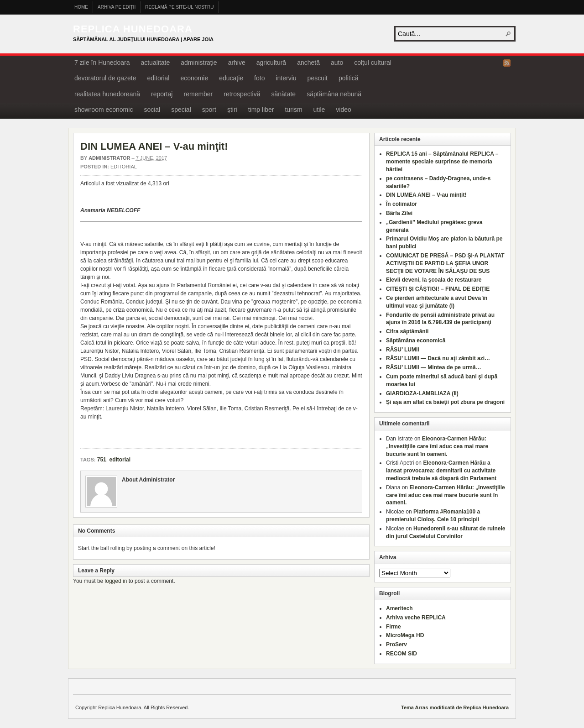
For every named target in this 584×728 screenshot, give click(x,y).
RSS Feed (507, 63)
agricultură (271, 63)
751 (102, 460)
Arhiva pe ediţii (117, 7)
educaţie (231, 78)
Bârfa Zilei (399, 213)
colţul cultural (373, 63)
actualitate (155, 63)
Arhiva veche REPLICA (416, 618)
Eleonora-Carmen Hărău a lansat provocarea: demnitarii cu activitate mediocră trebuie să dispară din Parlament (441, 471)
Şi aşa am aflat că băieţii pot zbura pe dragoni (445, 402)
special (181, 110)
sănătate (283, 94)
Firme (394, 627)
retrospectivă (242, 94)
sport (209, 110)
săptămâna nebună (334, 94)
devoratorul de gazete (105, 78)
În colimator (401, 204)
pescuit (318, 78)
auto (337, 63)
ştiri (232, 110)
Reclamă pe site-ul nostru (179, 7)
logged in (116, 581)
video (343, 110)
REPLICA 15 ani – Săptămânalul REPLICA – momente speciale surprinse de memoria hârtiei (442, 162)
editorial (158, 78)
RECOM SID (401, 654)
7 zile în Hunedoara (102, 63)
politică (349, 78)
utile (319, 110)
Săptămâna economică (416, 340)
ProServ (396, 644)
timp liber (261, 110)
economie (194, 78)
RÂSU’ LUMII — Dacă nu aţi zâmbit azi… (438, 358)
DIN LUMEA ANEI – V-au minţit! (154, 146)
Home (81, 7)
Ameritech (399, 608)
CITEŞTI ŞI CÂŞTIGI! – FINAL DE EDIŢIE (438, 289)
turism (293, 110)
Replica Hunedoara (133, 29)
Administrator (109, 158)
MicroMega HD (405, 635)
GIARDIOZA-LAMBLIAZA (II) (422, 393)
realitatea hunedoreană (107, 94)
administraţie (199, 63)
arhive (237, 63)
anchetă (308, 63)
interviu (286, 78)
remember (198, 94)
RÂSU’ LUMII (403, 350)
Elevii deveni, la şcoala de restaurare (434, 280)
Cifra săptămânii (407, 331)
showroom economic (104, 110)
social (152, 110)
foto (259, 78)
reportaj (162, 94)
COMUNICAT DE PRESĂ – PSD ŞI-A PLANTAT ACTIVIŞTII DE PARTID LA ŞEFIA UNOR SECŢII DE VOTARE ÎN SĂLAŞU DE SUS (445, 263)
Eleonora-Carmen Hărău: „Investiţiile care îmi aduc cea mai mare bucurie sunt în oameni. (437, 446)
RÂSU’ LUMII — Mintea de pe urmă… (434, 367)
